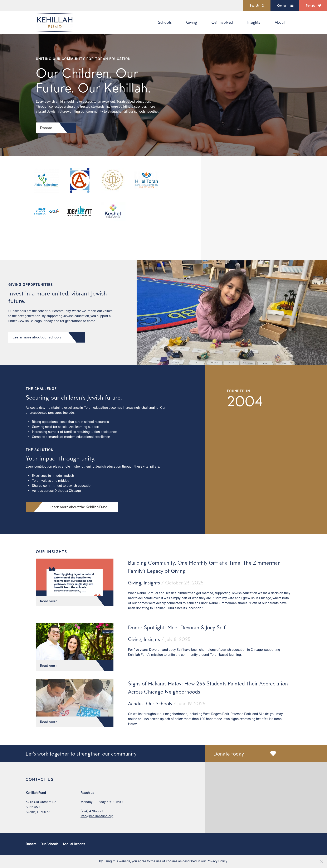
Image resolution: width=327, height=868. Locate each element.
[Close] (321, 861)
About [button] (280, 22)
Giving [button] (192, 22)
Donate (314, 5)
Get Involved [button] (222, 22)
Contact (285, 5)
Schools (165, 22)
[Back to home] (55, 22)
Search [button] (257, 6)
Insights (254, 22)
